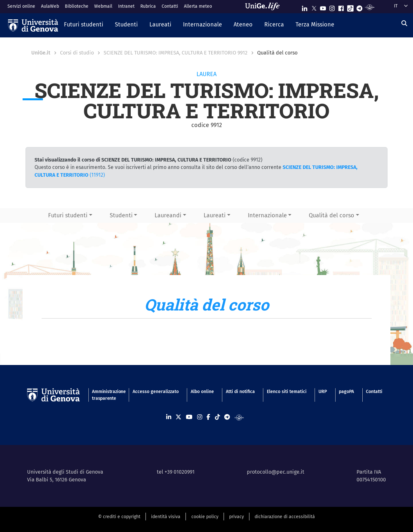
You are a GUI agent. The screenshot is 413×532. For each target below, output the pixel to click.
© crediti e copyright (119, 517)
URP (323, 392)
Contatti (170, 6)
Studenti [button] (121, 215)
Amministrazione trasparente (106, 395)
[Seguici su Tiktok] (350, 7)
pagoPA (346, 392)
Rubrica (148, 6)
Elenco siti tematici (287, 392)
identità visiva (166, 517)
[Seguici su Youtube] (323, 7)
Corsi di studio (77, 53)
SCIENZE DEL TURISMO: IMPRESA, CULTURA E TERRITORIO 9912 (176, 53)
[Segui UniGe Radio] (370, 7)
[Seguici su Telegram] (359, 7)
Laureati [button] (215, 215)
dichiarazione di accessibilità (285, 517)
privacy (237, 517)
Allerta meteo (198, 6)
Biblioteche (77, 6)
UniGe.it (41, 53)
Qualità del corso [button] (332, 215)
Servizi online (21, 6)
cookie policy (205, 517)
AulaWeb (50, 6)
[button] (84, 25)
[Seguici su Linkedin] (305, 7)
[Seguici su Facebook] (341, 7)
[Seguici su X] (314, 7)
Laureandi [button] (168, 215)
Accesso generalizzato (156, 392)
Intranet (126, 6)
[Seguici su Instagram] (332, 7)
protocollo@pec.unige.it (276, 472)
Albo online (202, 392)
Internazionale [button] (267, 215)
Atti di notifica (240, 392)
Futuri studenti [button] (68, 215)
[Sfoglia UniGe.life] (265, 6)
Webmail (103, 6)
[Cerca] (404, 24)
